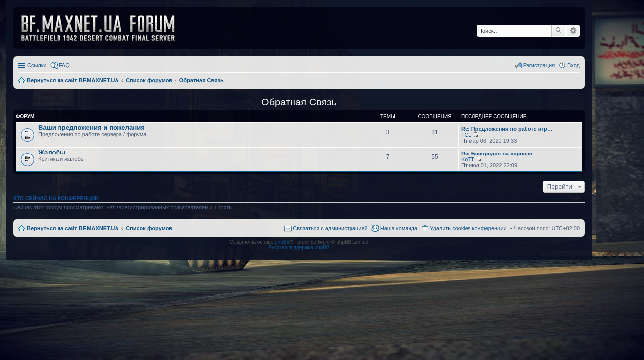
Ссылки (37, 65)
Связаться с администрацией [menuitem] (330, 228)
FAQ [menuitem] (64, 65)
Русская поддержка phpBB (299, 247)
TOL (466, 135)
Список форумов (149, 228)
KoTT (468, 159)
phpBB (282, 242)
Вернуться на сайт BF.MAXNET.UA (73, 228)
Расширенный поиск (573, 31)
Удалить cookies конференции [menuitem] (468, 228)
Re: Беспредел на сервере (497, 154)
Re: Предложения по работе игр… (507, 129)
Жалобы (52, 152)
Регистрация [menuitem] (539, 65)
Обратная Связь (299, 102)
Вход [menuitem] (573, 65)
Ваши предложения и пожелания (91, 128)
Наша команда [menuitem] (399, 228)
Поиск (559, 31)
